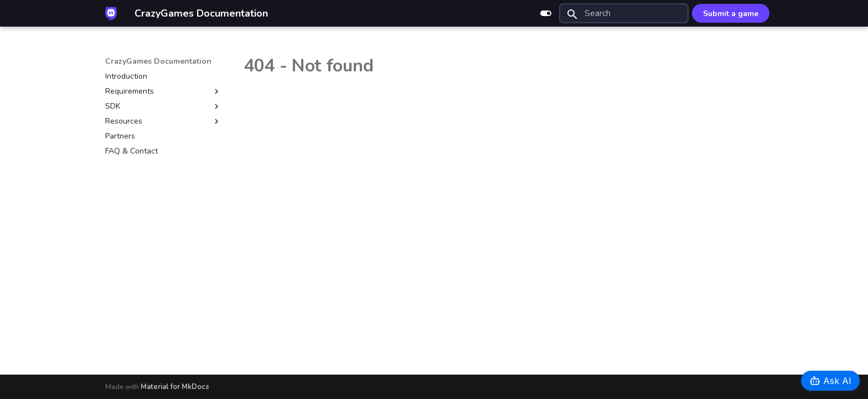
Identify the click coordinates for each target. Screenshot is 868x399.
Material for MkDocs (175, 387)
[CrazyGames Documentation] (111, 13)
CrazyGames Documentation (158, 62)
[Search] (624, 13)
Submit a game (731, 14)
